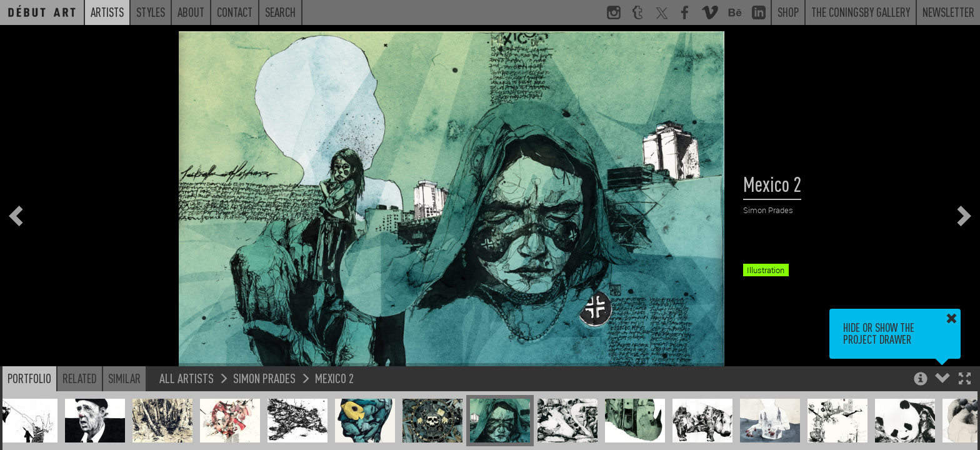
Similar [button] (124, 378)
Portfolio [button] (29, 378)
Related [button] (80, 378)
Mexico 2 (334, 378)
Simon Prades (264, 378)
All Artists (187, 378)
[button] (965, 380)
